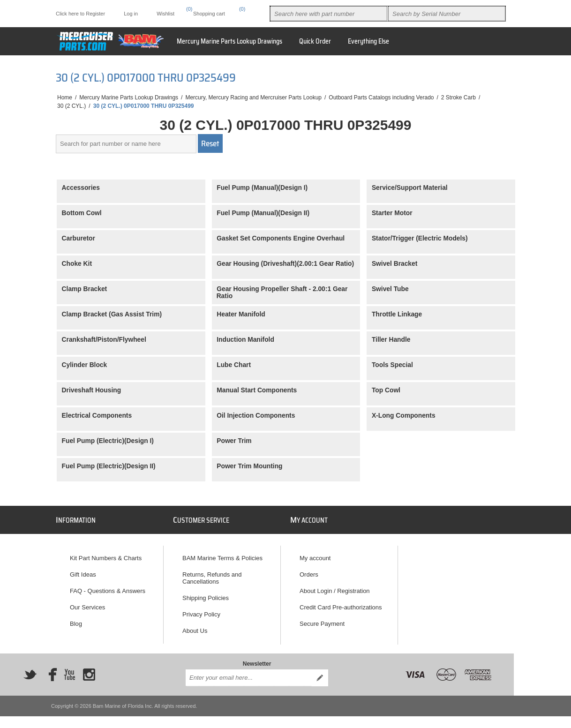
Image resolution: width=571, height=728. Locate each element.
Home (65, 98)
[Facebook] (50, 672)
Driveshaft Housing (92, 390)
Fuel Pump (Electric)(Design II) (109, 466)
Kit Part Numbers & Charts (106, 554)
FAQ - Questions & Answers (108, 587)
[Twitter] (30, 672)
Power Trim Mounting (249, 466)
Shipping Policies (206, 594)
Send (320, 675)
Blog (76, 619)
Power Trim (234, 441)
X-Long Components (404, 416)
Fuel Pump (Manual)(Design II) (263, 213)
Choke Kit (77, 264)
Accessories (81, 188)
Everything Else (368, 41)
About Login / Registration (335, 587)
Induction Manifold (245, 340)
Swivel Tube (390, 289)
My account (315, 554)
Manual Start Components (257, 390)
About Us (195, 627)
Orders (309, 570)
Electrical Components (97, 416)
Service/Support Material (410, 188)
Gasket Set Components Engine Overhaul (281, 238)
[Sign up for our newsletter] (248, 675)
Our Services (87, 603)
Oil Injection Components (256, 416)
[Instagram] (89, 672)
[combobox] (329, 14)
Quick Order (315, 41)
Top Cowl (386, 390)
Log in (131, 14)
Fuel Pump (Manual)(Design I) (262, 188)
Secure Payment (322, 619)
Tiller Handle (391, 340)
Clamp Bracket (85, 289)
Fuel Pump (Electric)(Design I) (108, 441)
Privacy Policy (201, 610)
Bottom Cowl (82, 213)
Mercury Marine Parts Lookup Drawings (229, 41)
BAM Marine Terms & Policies (222, 554)
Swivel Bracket (394, 264)
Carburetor (79, 238)
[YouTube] (69, 672)
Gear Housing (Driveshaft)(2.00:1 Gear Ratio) (285, 264)
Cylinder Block (85, 365)
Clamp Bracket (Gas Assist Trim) (112, 314)
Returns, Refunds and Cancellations (212, 574)
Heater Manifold (241, 314)
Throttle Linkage (397, 314)
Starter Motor (392, 213)
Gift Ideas (83, 570)
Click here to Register (80, 14)
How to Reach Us (206, 643)
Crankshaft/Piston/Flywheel (104, 340)
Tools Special (392, 365)
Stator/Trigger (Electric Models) (420, 238)
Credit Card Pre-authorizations (341, 603)
